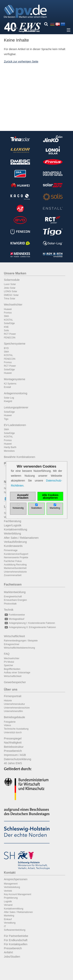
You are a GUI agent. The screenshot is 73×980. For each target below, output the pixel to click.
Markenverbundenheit (15, 568)
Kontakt (10, 873)
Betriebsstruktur (14, 747)
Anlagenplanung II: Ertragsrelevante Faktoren (30, 627)
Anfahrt (8, 952)
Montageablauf (14, 619)
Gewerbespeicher (15, 682)
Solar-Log (9, 398)
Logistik (8, 901)
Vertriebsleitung (12, 887)
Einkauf (8, 919)
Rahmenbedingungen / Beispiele (21, 641)
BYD (6, 348)
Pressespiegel (13, 738)
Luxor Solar (10, 284)
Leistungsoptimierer (16, 407)
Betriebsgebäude (15, 717)
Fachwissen (13, 584)
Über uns (11, 689)
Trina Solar (10, 299)
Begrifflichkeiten (12, 669)
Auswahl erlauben (23, 496)
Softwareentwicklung (15, 930)
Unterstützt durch (13, 732)
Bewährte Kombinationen (20, 457)
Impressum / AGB (15, 755)
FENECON (10, 338)
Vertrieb (8, 891)
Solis (6, 330)
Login (32, 30)
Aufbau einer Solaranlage (17, 673)
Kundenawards (13, 546)
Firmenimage (11, 550)
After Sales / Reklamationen (21, 538)
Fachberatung (13, 521)
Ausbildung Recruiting (15, 565)
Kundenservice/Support (16, 554)
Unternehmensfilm (13, 711)
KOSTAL (8, 320)
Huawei (8, 309)
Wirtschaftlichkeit (14, 636)
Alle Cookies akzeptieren (50, 496)
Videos (7, 725)
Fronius (8, 313)
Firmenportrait (13, 696)
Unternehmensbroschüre (17, 708)
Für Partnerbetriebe (16, 936)
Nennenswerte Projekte (16, 557)
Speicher (8, 665)
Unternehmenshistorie (15, 572)
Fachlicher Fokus (13, 561)
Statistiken (36, 508)
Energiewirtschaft (13, 597)
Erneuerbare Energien (15, 600)
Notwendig (18, 508)
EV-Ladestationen (15, 425)
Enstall (7, 387)
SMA (6, 316)
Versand (8, 905)
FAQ (7, 654)
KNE (6, 327)
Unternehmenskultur (14, 704)
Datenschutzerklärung (18, 759)
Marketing (9, 916)
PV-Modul (9, 662)
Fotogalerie (10, 722)
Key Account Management (18, 894)
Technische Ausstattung (16, 729)
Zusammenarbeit (13, 575)
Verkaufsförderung (15, 542)
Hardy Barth (10, 447)
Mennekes (9, 451)
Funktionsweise (14, 615)
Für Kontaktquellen (16, 944)
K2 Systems (10, 384)
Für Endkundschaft (16, 940)
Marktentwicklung (15, 592)
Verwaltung (10, 923)
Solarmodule (12, 280)
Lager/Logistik (13, 525)
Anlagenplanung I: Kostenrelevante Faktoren (29, 623)
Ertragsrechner (12, 644)
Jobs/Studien (12, 957)
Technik (9, 610)
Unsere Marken (15, 273)
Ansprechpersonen (16, 879)
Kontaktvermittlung (15, 529)
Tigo (6, 419)
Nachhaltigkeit (13, 743)
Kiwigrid (8, 401)
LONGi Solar (11, 291)
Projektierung (11, 898)
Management (11, 884)
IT (5, 926)
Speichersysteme (15, 344)
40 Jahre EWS (13, 763)
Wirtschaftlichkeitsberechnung (19, 648)
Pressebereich (13, 751)
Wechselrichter (13, 305)
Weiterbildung (12, 534)
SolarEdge (9, 323)
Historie (8, 701)
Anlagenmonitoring (16, 393)
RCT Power (10, 334)
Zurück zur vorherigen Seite (21, 61)
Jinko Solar (10, 288)
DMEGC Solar (11, 295)
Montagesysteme (15, 379)
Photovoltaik (10, 604)
